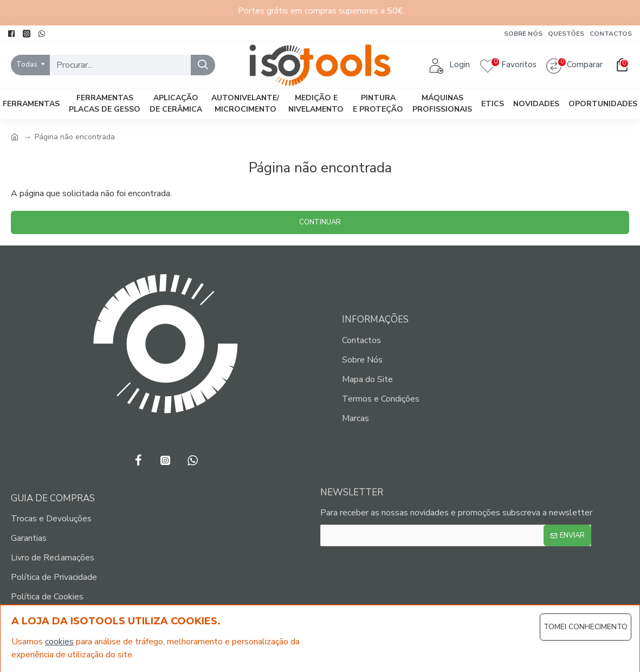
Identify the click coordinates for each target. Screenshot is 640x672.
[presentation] (404, 574)
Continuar (320, 222)
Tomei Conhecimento (586, 627)
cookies (59, 642)
